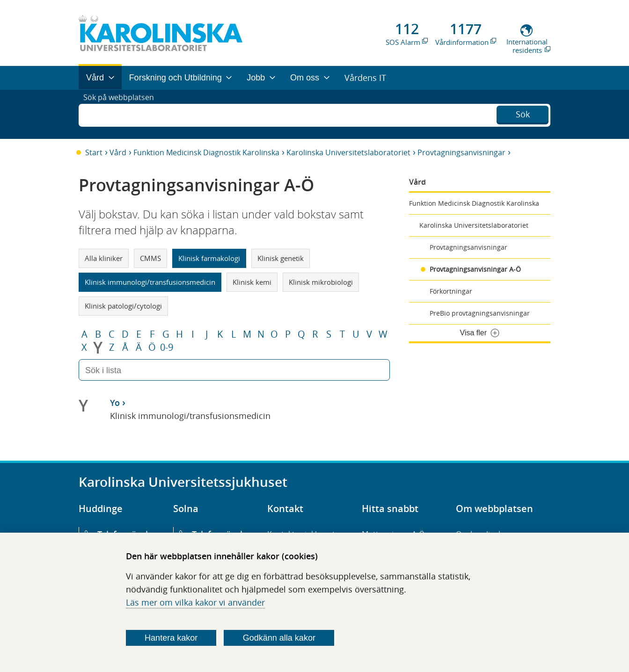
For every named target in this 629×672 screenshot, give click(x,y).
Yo (115, 403)
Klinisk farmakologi (209, 258)
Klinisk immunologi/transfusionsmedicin (150, 282)
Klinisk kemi (252, 282)
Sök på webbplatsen (123, 114)
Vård (118, 152)
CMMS (150, 258)
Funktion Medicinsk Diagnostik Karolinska (206, 152)
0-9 (167, 347)
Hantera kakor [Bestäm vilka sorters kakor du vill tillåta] (171, 638)
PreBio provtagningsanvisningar (480, 313)
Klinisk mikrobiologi (321, 282)
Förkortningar (451, 291)
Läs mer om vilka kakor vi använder (195, 602)
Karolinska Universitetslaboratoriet (348, 152)
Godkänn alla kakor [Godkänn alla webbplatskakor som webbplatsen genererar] (279, 638)
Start (94, 152)
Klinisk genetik (281, 258)
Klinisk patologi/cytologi (123, 306)
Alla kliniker (104, 258)
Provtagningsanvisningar (461, 152)
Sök (523, 113)
